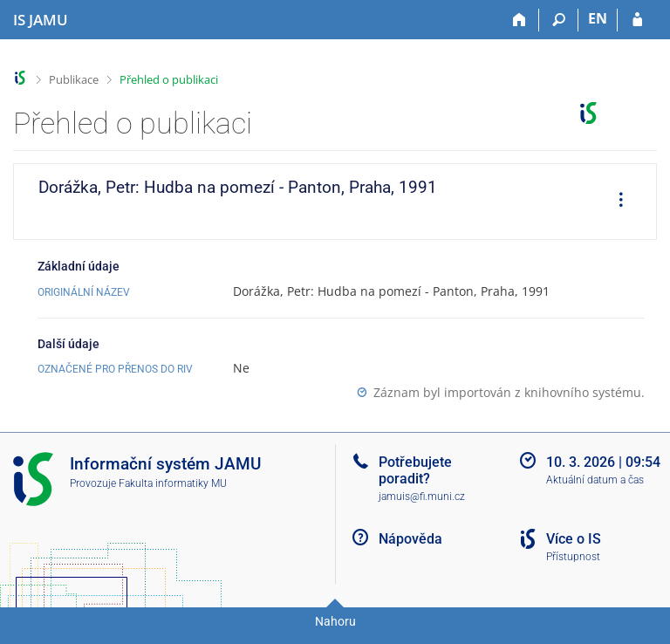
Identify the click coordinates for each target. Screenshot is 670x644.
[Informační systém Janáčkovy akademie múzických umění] (41, 20)
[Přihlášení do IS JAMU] (637, 20)
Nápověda (410, 539)
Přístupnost (573, 557)
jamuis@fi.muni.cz (422, 497)
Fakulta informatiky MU (173, 483)
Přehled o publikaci (169, 79)
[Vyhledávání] (559, 20)
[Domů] (520, 20)
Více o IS (574, 539)
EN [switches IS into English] (598, 18)
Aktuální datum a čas (595, 480)
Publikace (74, 79)
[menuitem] (615, 202)
